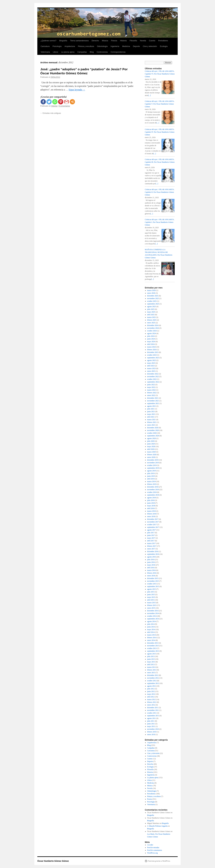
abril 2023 (151, 366)
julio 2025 (151, 309)
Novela (143, 41)
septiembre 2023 (153, 358)
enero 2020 (151, 457)
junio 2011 (151, 724)
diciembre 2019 (153, 460)
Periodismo (163, 41)
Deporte (136, 46)
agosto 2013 (152, 654)
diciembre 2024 (153, 325)
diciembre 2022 (153, 374)
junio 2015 (151, 595)
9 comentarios (64, 106)
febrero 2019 (152, 484)
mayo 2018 (151, 506)
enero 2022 (151, 395)
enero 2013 (151, 673)
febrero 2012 (152, 702)
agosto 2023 (152, 360)
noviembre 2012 (153, 678)
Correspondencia (118, 52)
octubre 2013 (152, 648)
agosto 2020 (152, 438)
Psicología (57, 46)
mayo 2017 (151, 538)
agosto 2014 (152, 621)
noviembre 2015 (153, 581)
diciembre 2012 (153, 675)
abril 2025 (151, 315)
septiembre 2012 (153, 683)
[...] (150, 95)
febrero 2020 (152, 455)
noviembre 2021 (153, 401)
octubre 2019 (152, 465)
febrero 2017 (152, 546)
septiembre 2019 (153, 468)
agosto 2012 (152, 686)
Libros (55, 52)
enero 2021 (151, 425)
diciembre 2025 (153, 296)
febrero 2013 (152, 670)
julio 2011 (151, 721)
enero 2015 (151, 608)
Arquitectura (70, 46)
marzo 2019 (151, 481)
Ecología (164, 46)
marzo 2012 (151, 699)
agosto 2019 (152, 471)
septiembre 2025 (153, 304)
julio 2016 (151, 560)
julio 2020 (151, 441)
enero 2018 (151, 516)
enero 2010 (151, 734)
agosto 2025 (152, 307)
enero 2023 (151, 371)
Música (105, 41)
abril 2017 (151, 541)
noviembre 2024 (153, 328)
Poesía (114, 41)
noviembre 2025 (153, 298)
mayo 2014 (151, 630)
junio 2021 (151, 411)
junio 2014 (151, 627)
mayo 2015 (151, 597)
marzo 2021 (151, 420)
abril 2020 (151, 449)
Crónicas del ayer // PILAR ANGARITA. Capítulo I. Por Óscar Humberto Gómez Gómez (160, 222)
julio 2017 (151, 533)
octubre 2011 (152, 713)
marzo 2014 (151, 635)
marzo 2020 (151, 452)
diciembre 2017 (153, 519)
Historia (123, 41)
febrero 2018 (152, 514)
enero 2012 (151, 705)
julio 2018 (151, 500)
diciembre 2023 (153, 352)
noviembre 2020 (153, 430)
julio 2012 (151, 689)
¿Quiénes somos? (49, 41)
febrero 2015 (152, 605)
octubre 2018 (152, 492)
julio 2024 (151, 336)
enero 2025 (151, 323)
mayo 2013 (151, 662)
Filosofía (133, 41)
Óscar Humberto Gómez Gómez (53, 861)
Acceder (150, 845)
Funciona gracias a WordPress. (159, 861)
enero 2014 (151, 640)
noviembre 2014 (153, 613)
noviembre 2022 (153, 377)
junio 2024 (151, 339)
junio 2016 (151, 562)
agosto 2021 (152, 406)
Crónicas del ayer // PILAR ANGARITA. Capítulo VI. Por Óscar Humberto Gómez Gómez (160, 74)
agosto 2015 (152, 589)
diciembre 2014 (153, 611)
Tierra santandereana (79, 41)
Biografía (63, 41)
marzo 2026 (151, 290)
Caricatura (45, 46)
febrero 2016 (152, 573)
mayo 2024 (151, 342)
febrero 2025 (152, 320)
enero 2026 (151, 293)
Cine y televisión (150, 46)
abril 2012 (151, 697)
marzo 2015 (151, 603)
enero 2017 (151, 549)
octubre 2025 (152, 301)
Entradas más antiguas (51, 113)
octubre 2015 (152, 584)
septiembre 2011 (153, 716)
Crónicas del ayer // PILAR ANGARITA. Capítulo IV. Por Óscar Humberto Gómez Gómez (160, 132)
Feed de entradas (153, 848)
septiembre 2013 (153, 651)
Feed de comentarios (155, 850)
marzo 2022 (151, 390)
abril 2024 (151, 344)
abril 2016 (151, 568)
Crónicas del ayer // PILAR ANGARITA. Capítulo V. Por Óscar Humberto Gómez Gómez (160, 104)
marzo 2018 (151, 511)
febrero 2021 (152, 422)
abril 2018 (151, 508)
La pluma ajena (68, 52)
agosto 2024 (152, 333)
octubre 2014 (152, 616)
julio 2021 (151, 409)
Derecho (95, 41)
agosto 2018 (152, 498)
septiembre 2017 (153, 527)
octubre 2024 (152, 331)
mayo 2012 (151, 694)
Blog (92, 52)
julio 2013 (151, 656)
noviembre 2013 (153, 646)
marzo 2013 (151, 667)
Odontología (102, 46)
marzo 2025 (151, 317)
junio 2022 (151, 385)
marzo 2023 (151, 368)
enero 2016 (151, 576)
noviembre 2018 (153, 490)
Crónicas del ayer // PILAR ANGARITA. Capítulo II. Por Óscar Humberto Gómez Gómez (160, 192)
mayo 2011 (151, 726)
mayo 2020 (151, 446)
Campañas (82, 52)
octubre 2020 (152, 433)
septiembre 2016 (153, 554)
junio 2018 (151, 503)
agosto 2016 (152, 557)
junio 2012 (151, 691)
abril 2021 (151, 417)
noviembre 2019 (153, 463)
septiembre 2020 (153, 436)
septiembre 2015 (153, 586)
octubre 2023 (152, 355)
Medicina (126, 46)
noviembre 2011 (153, 710)
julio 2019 (151, 473)
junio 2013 (151, 659)
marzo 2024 (151, 347)
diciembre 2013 (153, 643)
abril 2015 (151, 600)
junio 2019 (151, 476)
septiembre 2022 (153, 382)
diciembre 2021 (153, 398)
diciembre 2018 (153, 487)
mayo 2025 (151, 312)
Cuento (152, 41)
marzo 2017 (151, 543)
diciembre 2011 (153, 708)
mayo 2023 (151, 363)
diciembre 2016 (153, 551)
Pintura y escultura (86, 46)
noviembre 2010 (153, 729)
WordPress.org (152, 853)
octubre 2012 (152, 681)
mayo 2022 (151, 387)
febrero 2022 (152, 393)
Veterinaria (45, 52)
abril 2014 (151, 632)
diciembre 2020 (153, 428)
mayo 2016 (151, 565)
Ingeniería (115, 46)
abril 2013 (151, 664)
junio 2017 (151, 535)
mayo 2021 (151, 414)
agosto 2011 (152, 718)
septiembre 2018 (153, 495)
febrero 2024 (152, 350)
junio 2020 (151, 444)
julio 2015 (151, 592)
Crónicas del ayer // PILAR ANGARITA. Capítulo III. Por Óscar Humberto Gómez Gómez (160, 162)
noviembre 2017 (153, 522)
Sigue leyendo (77, 90)
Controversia (102, 52)
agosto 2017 (152, 530)
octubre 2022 (152, 379)
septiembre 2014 (153, 619)
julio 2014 (151, 624)
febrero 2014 (152, 638)
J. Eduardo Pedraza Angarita (157, 826)
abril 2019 (151, 479)
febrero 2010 (152, 732)
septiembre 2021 (153, 403)
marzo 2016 (151, 570)
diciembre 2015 (153, 578)
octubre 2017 (152, 525)
